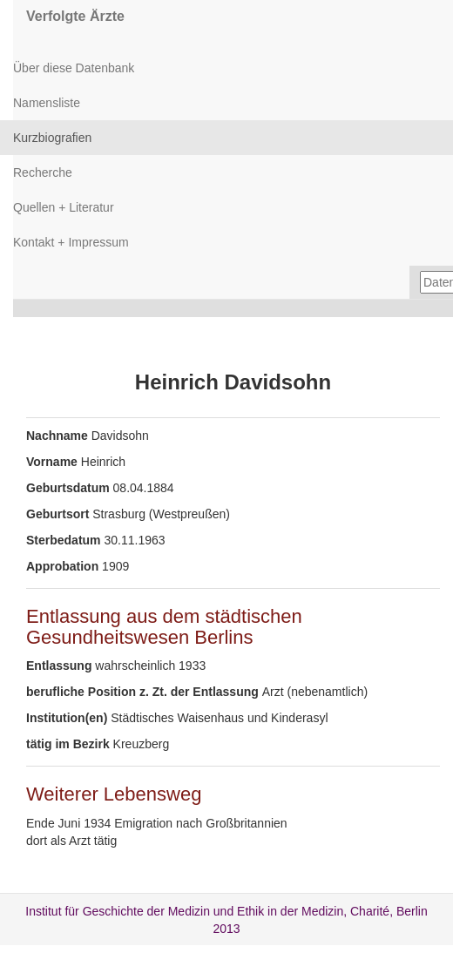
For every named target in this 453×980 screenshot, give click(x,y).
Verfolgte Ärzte (75, 16)
